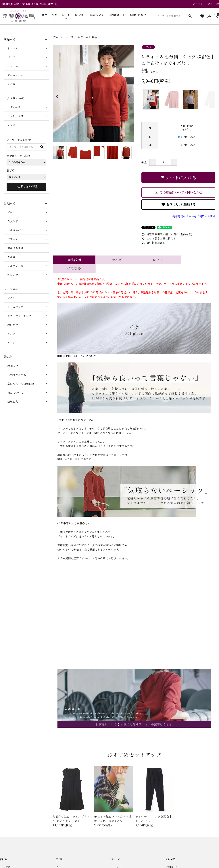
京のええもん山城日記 (21, 384)
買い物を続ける (153, 243)
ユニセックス (15, 116)
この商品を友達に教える (159, 238)
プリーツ (13, 239)
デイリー (13, 298)
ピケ (10, 212)
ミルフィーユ (15, 266)
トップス (68, 37)
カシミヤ (13, 275)
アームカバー (15, 75)
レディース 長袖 (87, 37)
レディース (14, 107)
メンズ (11, 125)
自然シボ (13, 221)
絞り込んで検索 (27, 187)
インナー (13, 66)
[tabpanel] (94, 93)
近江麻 (11, 257)
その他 (11, 84)
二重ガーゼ (14, 230)
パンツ (11, 57)
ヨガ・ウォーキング (19, 316)
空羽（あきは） (17, 248)
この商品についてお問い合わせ (178, 192)
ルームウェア (15, 307)
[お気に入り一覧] (202, 16)
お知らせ (13, 366)
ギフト (11, 343)
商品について (15, 393)
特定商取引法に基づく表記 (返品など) (167, 234)
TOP (56, 37)
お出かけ (13, 325)
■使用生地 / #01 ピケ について (77, 348)
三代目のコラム (17, 375)
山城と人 (13, 401)
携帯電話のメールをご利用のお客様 (194, 216)
